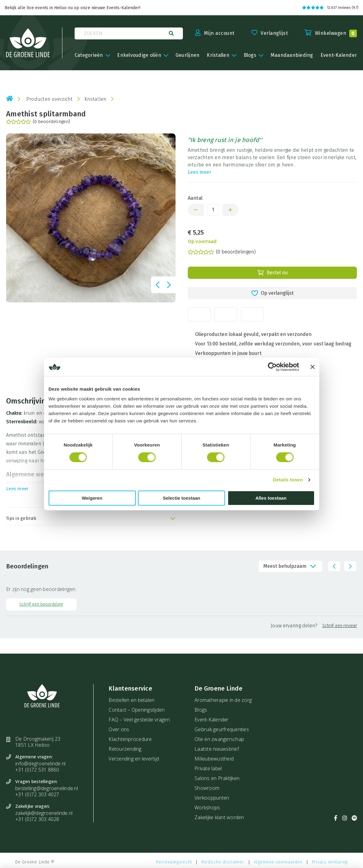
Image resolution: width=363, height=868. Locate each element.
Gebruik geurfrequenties (222, 729)
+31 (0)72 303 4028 (37, 819)
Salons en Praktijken (217, 778)
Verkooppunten (212, 798)
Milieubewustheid (214, 759)
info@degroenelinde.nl (40, 764)
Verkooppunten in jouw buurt (228, 353)
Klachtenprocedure (130, 739)
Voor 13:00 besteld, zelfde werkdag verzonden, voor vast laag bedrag (273, 344)
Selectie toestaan (181, 498)
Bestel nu (272, 273)
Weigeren (92, 498)
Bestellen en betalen (131, 700)
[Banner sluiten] (313, 367)
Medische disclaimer (223, 862)
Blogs (201, 710)
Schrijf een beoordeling (41, 604)
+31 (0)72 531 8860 (37, 770)
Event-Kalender (212, 720)
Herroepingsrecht (174, 862)
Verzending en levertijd (134, 759)
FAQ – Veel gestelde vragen (139, 720)
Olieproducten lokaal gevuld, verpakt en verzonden (254, 334)
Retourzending (125, 749)
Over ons (119, 729)
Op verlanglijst (272, 293)
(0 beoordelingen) (38, 122)
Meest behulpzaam (285, 566)
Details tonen (288, 480)
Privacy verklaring (330, 862)
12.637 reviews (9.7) (330, 8)
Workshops (207, 808)
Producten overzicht (50, 99)
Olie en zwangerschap (219, 739)
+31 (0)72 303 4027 (37, 794)
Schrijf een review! (340, 626)
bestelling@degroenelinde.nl (47, 788)
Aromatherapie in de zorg (223, 700)
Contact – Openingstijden (137, 710)
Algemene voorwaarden (278, 862)
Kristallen (96, 99)
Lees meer (200, 172)
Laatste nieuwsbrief (217, 749)
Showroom (207, 788)
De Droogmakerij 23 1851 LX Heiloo (38, 742)
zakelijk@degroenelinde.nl (44, 813)
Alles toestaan (271, 498)
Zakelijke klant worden (219, 817)
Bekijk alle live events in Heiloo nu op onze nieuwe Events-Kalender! (72, 8)
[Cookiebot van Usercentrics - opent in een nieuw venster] (272, 367)
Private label (208, 768)
